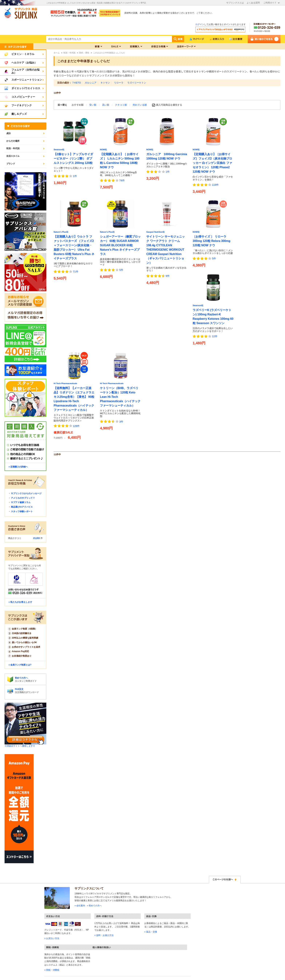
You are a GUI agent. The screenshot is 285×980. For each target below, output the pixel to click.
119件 (215, 185)
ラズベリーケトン (137, 83)
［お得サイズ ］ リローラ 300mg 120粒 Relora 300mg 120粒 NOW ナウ (211, 241)
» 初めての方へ (94, 906)
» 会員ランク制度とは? (20, 665)
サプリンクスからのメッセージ (26, 493)
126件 (76, 426)
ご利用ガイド (270, 3)
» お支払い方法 (52, 938)
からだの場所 (13, 141)
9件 (168, 276)
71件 (76, 272)
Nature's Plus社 (61, 232)
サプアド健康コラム (21, 502)
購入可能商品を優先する (169, 105)
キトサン (105, 83)
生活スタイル (13, 156)
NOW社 (103, 150)
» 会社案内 (80, 906)
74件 (122, 180)
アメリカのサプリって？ (23, 498)
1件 (75, 176)
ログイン (200, 24)
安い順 (93, 105)
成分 (9, 133)
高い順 (106, 105)
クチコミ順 (121, 105)
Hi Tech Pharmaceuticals (65, 383)
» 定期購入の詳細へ (18, 467)
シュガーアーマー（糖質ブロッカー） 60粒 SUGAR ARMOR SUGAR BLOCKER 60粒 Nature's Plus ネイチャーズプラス (120, 245)
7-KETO (77, 83)
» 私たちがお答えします (20, 602)
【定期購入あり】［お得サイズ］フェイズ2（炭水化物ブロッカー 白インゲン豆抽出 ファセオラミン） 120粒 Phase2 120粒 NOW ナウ (212, 163)
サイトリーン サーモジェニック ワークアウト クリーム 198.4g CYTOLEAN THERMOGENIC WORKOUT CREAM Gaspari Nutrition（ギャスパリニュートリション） (166, 250)
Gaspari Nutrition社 (155, 232)
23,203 (36, 538)
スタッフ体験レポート (22, 511)
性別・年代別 (13, 148)
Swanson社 (59, 150)
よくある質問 (253, 3)
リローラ (119, 83)
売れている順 (140, 105)
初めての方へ (21, 678)
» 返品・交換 (151, 932)
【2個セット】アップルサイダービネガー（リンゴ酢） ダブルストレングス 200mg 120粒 (73, 159)
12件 (215, 336)
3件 (121, 422)
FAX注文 (19, 689)
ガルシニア (91, 83)
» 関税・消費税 (52, 970)
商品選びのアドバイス (22, 507)
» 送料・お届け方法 (104, 935)
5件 (121, 270)
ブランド (11, 164)
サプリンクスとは (235, 3)
